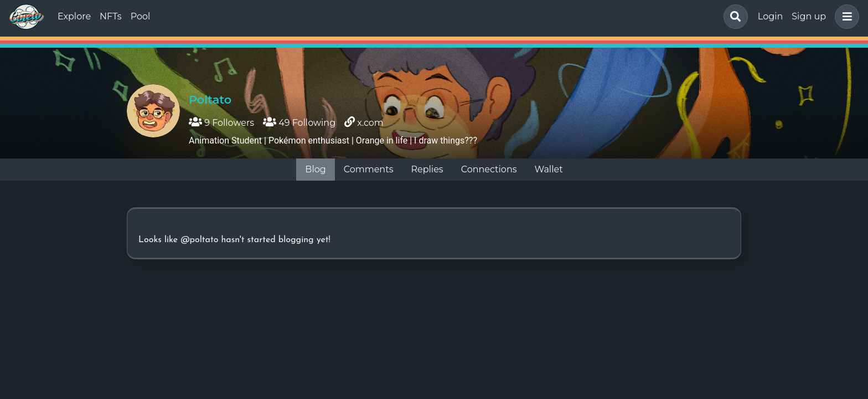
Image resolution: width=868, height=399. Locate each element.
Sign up (809, 16)
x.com (370, 123)
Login (770, 16)
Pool (141, 16)
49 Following (299, 123)
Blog (315, 169)
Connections (489, 169)
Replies (427, 169)
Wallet (549, 169)
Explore (74, 16)
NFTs (111, 16)
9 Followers (221, 123)
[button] (845, 17)
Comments (369, 169)
